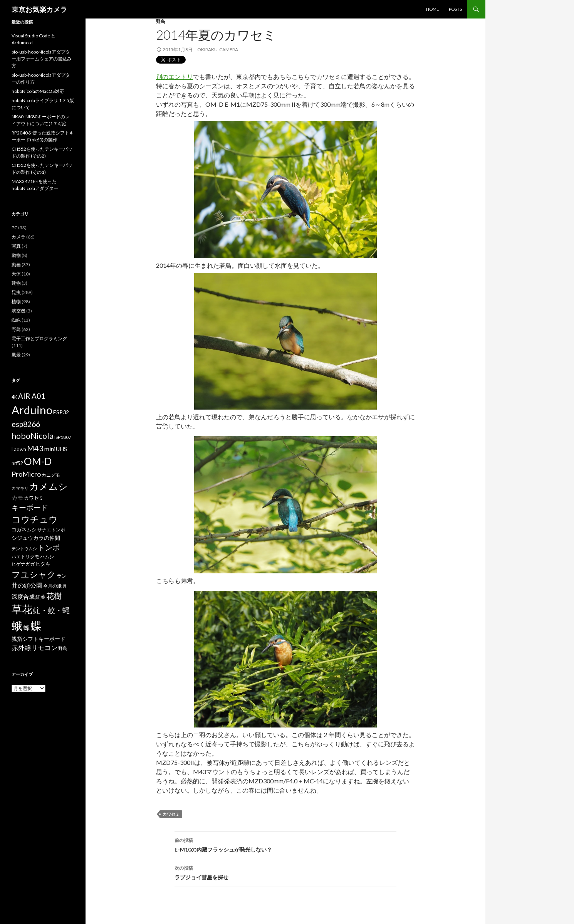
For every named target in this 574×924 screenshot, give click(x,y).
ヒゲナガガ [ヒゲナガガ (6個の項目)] (23, 564)
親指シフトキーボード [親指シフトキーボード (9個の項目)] (39, 639)
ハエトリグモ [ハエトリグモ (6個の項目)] (25, 557)
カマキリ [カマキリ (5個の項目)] (20, 488)
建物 (16, 283)
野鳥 (161, 21)
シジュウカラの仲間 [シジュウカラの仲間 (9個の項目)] (36, 538)
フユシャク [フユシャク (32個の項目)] (34, 574)
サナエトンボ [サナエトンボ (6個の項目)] (51, 530)
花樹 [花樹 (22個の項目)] (54, 596)
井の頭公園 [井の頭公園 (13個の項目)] (27, 585)
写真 (16, 246)
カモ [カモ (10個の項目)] (17, 497)
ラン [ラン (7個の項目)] (62, 576)
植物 (16, 302)
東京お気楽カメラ (39, 9)
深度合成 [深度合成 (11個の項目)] (23, 596)
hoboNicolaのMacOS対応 (38, 91)
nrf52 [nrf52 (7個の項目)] (17, 463)
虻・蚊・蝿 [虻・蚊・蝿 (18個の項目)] (51, 610)
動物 (16, 255)
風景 (16, 355)
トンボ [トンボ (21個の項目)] (49, 547)
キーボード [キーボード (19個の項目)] (30, 507)
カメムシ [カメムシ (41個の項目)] (49, 486)
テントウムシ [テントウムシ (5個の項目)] (24, 549)
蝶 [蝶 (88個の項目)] (36, 626)
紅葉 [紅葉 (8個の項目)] (40, 597)
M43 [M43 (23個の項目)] (35, 448)
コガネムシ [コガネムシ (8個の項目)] (24, 529)
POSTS (455, 9)
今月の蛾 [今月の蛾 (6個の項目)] (52, 586)
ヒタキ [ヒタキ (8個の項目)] (43, 564)
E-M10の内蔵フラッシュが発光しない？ (285, 844)
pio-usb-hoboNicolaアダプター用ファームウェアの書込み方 (42, 59)
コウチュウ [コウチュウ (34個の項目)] (35, 519)
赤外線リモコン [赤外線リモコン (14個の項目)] (34, 648)
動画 (16, 265)
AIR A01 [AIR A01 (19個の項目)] (32, 396)
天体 (16, 274)
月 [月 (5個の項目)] (65, 586)
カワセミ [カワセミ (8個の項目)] (34, 498)
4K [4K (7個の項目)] (14, 397)
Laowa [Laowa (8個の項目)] (19, 449)
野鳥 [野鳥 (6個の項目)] (63, 648)
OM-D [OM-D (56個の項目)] (38, 461)
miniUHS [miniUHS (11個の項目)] (56, 449)
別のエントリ (175, 76)
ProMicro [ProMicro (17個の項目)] (26, 474)
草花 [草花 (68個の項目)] (22, 609)
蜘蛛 (16, 320)
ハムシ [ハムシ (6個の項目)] (47, 557)
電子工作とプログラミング (39, 339)
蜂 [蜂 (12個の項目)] (27, 627)
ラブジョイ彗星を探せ (285, 872)
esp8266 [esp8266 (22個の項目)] (26, 424)
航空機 (18, 311)
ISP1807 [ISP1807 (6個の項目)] (63, 437)
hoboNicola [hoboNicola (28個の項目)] (33, 436)
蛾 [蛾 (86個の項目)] (17, 626)
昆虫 (16, 292)
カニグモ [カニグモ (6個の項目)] (51, 475)
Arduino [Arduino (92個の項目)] (32, 410)
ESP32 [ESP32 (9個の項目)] (61, 412)
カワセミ (171, 814)
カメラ (18, 237)
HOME (432, 9)
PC (14, 228)
